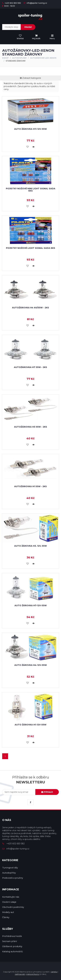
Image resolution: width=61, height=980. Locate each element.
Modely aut (8, 912)
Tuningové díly (10, 868)
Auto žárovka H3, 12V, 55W (30, 546)
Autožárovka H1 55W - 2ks (30, 486)
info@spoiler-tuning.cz (35, 3)
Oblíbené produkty (12, 946)
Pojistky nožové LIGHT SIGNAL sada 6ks (31, 248)
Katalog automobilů (12, 952)
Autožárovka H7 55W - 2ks (30, 367)
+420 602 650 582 (12, 3)
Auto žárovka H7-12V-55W (31, 605)
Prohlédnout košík (12, 936)
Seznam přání (10, 941)
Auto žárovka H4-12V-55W (31, 665)
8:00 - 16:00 (9, 6)
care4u (54, 972)
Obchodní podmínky (13, 907)
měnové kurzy (33, 974)
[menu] (36, 37)
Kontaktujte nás (11, 897)
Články (6, 917)
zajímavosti (20, 974)
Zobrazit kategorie (30, 78)
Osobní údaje (9, 902)
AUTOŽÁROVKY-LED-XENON (43, 58)
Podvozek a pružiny (13, 878)
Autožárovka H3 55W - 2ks (31, 427)
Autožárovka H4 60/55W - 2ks (30, 308)
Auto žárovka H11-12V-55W (30, 129)
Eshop (5, 58)
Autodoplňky (19, 58)
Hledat (28, 27)
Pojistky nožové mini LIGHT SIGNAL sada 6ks (31, 190)
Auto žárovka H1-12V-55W (30, 725)
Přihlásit (47, 792)
